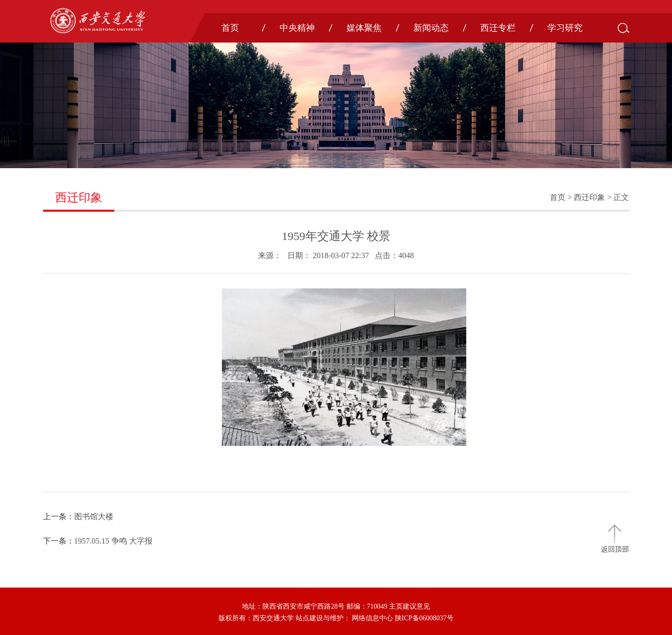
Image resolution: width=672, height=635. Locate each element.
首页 (230, 28)
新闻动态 (431, 28)
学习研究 (565, 28)
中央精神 (297, 28)
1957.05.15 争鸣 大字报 (113, 541)
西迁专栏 (498, 28)
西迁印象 (589, 197)
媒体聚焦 (364, 28)
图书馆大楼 (94, 516)
